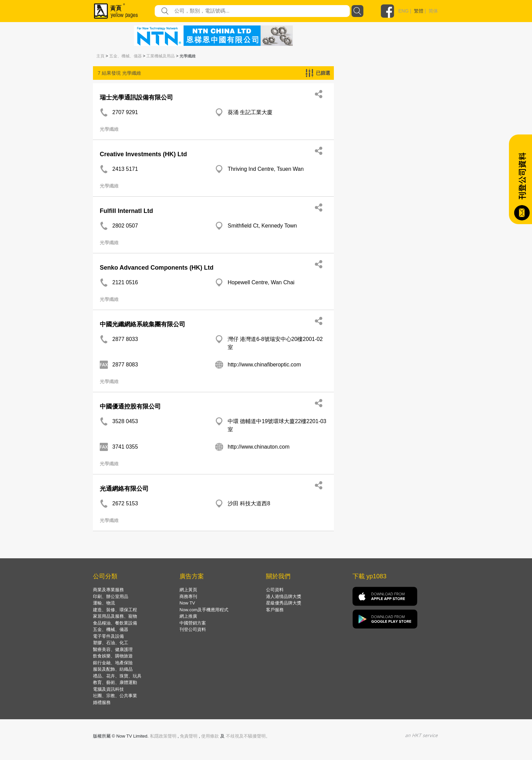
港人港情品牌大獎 (284, 596)
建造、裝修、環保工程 (115, 610)
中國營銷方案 (193, 623)
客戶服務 (275, 610)
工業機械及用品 (160, 56)
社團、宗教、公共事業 (115, 696)
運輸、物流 (104, 603)
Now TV (187, 603)
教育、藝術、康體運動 (115, 682)
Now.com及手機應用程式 (204, 610)
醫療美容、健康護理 (113, 649)
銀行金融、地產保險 (113, 663)
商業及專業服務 (108, 590)
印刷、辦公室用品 (111, 596)
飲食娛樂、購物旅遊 (113, 656)
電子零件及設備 (108, 636)
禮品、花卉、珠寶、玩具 (117, 676)
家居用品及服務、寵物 (115, 616)
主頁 (100, 56)
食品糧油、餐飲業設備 (115, 623)
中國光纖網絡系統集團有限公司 (142, 324)
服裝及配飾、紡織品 (113, 669)
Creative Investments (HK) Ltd (143, 154)
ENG (403, 11)
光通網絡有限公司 (124, 489)
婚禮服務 (102, 702)
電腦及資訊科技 (108, 689)
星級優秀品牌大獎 (284, 603)
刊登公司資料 (193, 629)
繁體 (419, 11)
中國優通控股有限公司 (130, 406)
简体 (433, 11)
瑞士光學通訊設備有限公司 (136, 97)
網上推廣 (188, 616)
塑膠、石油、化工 (111, 643)
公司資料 (275, 590)
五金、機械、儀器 (126, 56)
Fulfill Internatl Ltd (126, 211)
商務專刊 (188, 596)
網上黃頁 (188, 590)
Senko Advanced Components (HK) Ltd (157, 268)
